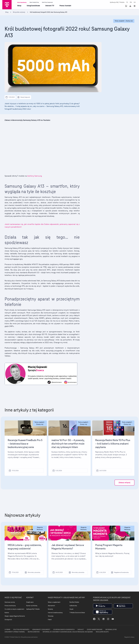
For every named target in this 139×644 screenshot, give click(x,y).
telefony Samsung (35, 176)
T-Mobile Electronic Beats (77, 613)
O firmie (7, 630)
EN (131, 2)
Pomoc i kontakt (65, 6)
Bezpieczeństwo (34, 632)
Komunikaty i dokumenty (41, 630)
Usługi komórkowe (33, 6)
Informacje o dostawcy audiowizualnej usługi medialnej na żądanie (68, 632)
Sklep (19, 6)
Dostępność (8, 620)
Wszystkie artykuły (19, 12)
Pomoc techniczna (10, 606)
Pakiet (50, 620)
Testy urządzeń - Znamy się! (40, 423)
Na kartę (50, 609)
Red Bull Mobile (74, 602)
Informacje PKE (111, 630)
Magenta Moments (40, 529)
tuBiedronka (73, 606)
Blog (7, 12)
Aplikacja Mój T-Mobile (117, 2)
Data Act (81, 630)
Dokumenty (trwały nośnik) (15, 632)
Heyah (71, 609)
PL (127, 2)
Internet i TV (50, 6)
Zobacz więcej (125, 483)
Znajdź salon (30, 602)
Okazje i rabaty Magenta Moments (15, 616)
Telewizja (51, 616)
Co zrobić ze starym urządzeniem (14, 609)
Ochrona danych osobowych (64, 630)
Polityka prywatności (21, 630)
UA (135, 2)
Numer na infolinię (32, 606)
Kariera (7, 613)
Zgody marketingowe (95, 630)
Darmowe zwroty (10, 602)
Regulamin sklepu (102, 632)
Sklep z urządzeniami (54, 602)
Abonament (51, 606)
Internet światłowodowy (55, 613)
